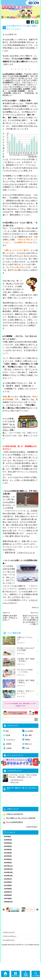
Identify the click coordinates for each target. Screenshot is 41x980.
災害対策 (9, 744)
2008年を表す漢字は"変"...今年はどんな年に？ (10, 618)
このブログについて (17, 780)
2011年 (8, 885)
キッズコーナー (12, 184)
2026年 (7, 836)
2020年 (8, 856)
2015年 (8, 872)
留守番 (8, 735)
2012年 (8, 882)
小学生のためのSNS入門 (15, 814)
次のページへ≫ (35, 613)
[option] (21, 762)
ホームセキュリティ (9, 940)
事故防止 (28, 740)
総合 (7, 731)
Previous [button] (3, 762)
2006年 (8, 902)
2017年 (8, 866)
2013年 (8, 879)
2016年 (8, 869)
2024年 (8, 843)
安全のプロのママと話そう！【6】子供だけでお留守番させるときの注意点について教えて (31, 620)
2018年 (8, 863)
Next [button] (38, 762)
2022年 (8, 850)
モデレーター (15, 782)
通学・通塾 (28, 735)
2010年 (8, 889)
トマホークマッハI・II (26, 553)
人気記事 (9, 748)
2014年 (8, 876)
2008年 (8, 895)
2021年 (8, 853)
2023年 (8, 846)
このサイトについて (9, 932)
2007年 (8, 899)
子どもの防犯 (29, 731)
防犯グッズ (28, 744)
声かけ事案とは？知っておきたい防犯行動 (21, 818)
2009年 (8, 892)
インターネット (11, 740)
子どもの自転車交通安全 (15, 822)
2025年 (8, 840)
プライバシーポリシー (10, 936)
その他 (27, 748)
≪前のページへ (6, 613)
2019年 (8, 859)
